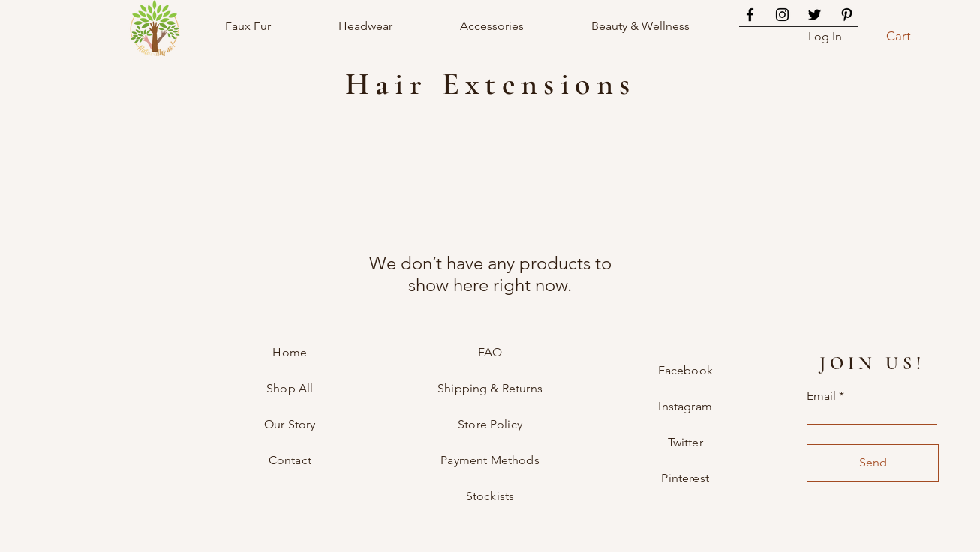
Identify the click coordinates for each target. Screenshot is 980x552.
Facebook (685, 370)
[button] (907, 36)
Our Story (290, 424)
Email (821, 396)
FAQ (490, 352)
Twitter (685, 442)
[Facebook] (750, 15)
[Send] (873, 463)
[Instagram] (782, 15)
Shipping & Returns (490, 388)
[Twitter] (815, 15)
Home (290, 352)
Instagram (685, 406)
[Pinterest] (847, 15)
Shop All (290, 388)
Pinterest (685, 478)
